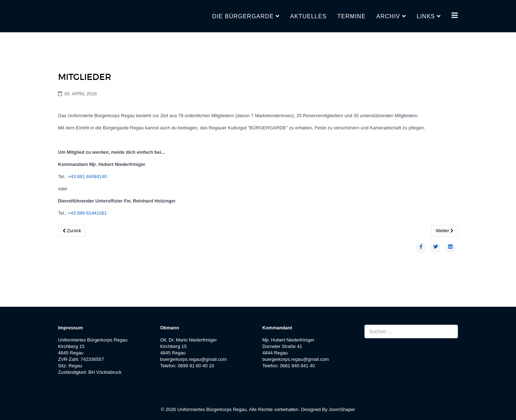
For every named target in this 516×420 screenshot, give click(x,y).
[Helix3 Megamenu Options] (455, 16)
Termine (351, 16)
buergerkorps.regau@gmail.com (193, 359)
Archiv (388, 16)
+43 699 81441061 (87, 213)
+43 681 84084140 (87, 176)
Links (426, 16)
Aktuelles (308, 16)
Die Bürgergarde (243, 16)
